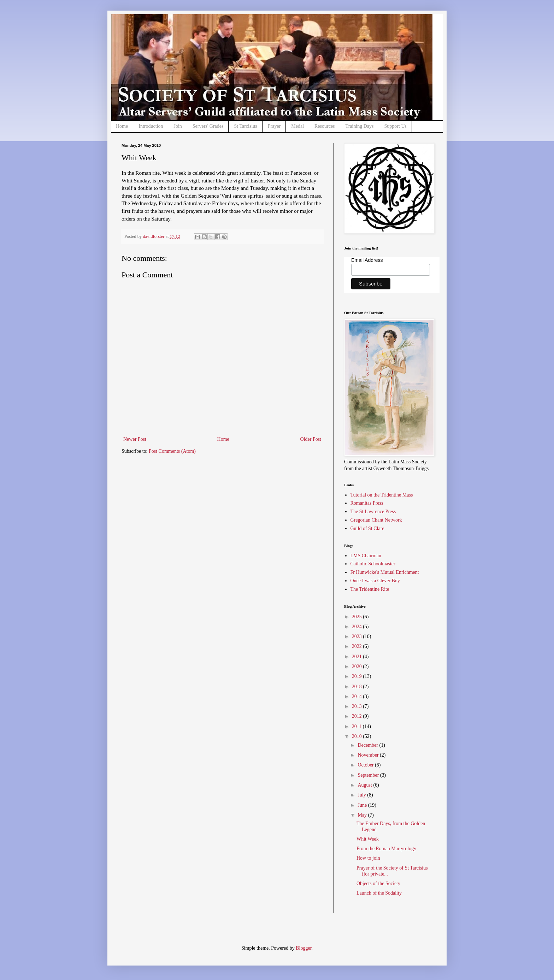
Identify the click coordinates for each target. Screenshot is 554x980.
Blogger (303, 948)
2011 (357, 726)
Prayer (274, 126)
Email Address (367, 260)
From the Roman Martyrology (386, 849)
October (366, 765)
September (369, 775)
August (365, 785)
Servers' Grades (208, 126)
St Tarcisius (245, 126)
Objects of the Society (378, 883)
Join (178, 126)
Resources (325, 126)
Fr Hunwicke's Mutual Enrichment (385, 572)
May (363, 815)
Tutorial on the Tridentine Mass (382, 495)
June (363, 805)
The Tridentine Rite (370, 589)
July (362, 795)
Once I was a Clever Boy (375, 581)
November (369, 755)
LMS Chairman (366, 556)
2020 (358, 666)
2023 (358, 636)
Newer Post (135, 439)
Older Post (311, 439)
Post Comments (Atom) (172, 451)
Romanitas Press (367, 503)
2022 (358, 646)
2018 (358, 687)
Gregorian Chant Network (376, 520)
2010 (358, 736)
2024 (358, 627)
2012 (358, 716)
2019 (358, 676)
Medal (297, 126)
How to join (368, 858)
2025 (358, 617)
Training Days (360, 126)
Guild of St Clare (367, 528)
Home (122, 126)
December (368, 745)
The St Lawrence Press (373, 512)
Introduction (151, 126)
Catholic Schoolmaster (373, 564)
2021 (358, 657)
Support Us (396, 126)
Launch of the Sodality (379, 893)
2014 (358, 696)
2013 (358, 706)
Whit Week (368, 839)
